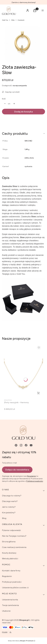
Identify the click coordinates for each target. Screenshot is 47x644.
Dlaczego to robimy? (12, 496)
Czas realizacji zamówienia (14, 547)
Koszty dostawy (9, 553)
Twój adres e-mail (9, 463)
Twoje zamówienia (10, 605)
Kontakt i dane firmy (11, 571)
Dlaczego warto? (10, 501)
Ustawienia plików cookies (14, 587)
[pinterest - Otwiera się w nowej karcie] (16, 445)
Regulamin (32, 476)
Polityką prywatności (35, 481)
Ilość (4, 99)
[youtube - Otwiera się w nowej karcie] (31, 445)
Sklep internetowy (21, 641)
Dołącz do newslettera (17, 470)
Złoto (13, 20)
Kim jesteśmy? (9, 513)
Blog (4, 518)
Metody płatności (10, 558)
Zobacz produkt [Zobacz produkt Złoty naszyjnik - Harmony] (38, 393)
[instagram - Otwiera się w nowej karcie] (21, 445)
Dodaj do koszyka (23, 112)
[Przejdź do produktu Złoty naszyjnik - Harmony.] (23, 371)
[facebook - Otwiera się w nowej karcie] (26, 445)
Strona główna (9, 542)
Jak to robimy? (9, 507)
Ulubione (6, 611)
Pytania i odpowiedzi (11, 530)
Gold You (5, 20)
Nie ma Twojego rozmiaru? (14, 536)
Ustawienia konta (10, 600)
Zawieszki (21, 20)
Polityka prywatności (12, 582)
